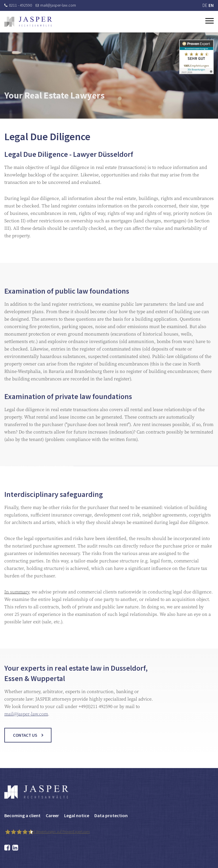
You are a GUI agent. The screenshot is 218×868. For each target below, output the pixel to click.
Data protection (111, 815)
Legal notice (77, 815)
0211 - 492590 (18, 5)
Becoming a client (22, 815)
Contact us (25, 740)
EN (211, 5)
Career (52, 815)
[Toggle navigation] (210, 20)
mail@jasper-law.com (56, 5)
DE (205, 5)
